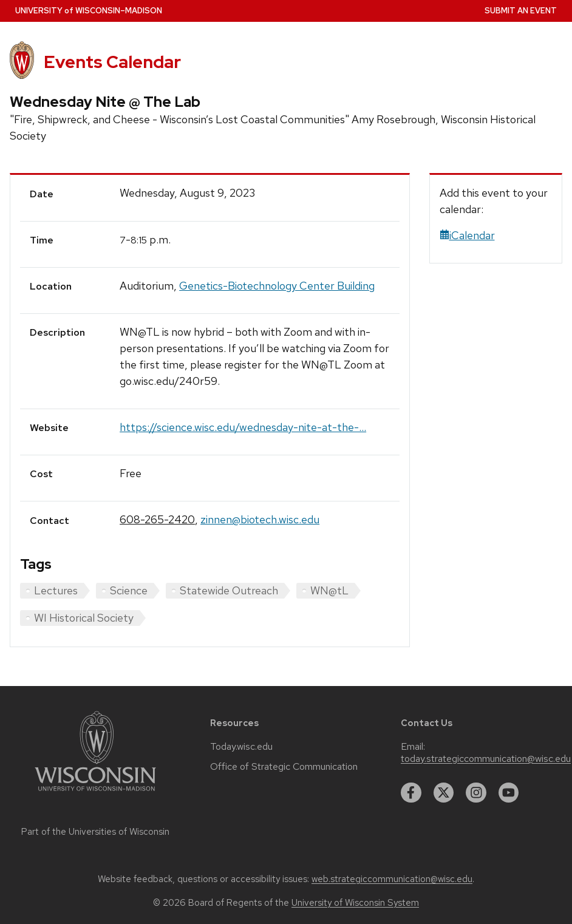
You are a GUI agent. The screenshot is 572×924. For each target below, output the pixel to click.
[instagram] (476, 793)
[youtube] (509, 793)
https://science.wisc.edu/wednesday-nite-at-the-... (243, 427)
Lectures (56, 590)
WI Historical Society (84, 618)
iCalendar (467, 235)
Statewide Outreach (229, 590)
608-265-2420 (157, 519)
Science (129, 590)
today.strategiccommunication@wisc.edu (486, 759)
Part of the (95, 832)
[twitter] (444, 793)
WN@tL (329, 590)
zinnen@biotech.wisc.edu (260, 519)
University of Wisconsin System (355, 903)
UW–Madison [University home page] (89, 11)
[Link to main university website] (95, 793)
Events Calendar (112, 62)
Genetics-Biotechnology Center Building (277, 286)
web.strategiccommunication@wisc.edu (392, 879)
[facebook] (411, 793)
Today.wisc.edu (241, 747)
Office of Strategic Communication (284, 767)
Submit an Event (521, 11)
